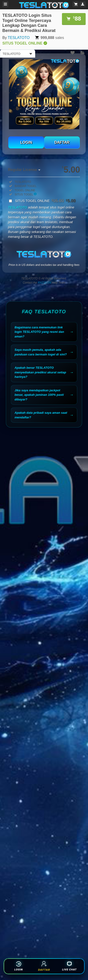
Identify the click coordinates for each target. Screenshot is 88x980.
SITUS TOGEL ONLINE (45, 201)
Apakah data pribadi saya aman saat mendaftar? (41, 415)
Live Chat (69, 966)
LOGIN (26, 142)
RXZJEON (44, 283)
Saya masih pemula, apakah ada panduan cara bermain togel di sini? (41, 352)
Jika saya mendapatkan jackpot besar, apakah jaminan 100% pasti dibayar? (39, 395)
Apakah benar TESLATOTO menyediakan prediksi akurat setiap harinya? (40, 372)
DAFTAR (62, 142)
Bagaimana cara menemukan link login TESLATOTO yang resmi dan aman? (39, 332)
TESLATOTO (19, 38)
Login (19, 966)
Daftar (44, 966)
